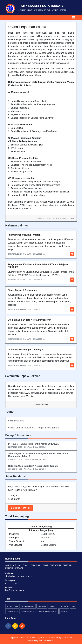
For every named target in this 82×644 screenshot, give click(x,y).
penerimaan (12, 606)
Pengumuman (28, 606)
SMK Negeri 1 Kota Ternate (43, 638)
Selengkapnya (41, 404)
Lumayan (16, 499)
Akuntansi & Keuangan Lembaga (25, 349)
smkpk (53, 606)
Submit (15, 508)
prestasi (64, 606)
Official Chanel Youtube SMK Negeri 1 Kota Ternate (34, 428)
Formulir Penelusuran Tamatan (24, 235)
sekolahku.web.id (46, 641)
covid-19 (42, 606)
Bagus (14, 496)
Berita (64, 612)
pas (73, 606)
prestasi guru (29, 612)
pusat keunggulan (48, 612)
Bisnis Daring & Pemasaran (22, 290)
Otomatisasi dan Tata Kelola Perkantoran (29, 320)
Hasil (27, 508)
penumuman (12, 612)
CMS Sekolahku (16, 421)
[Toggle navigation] (73, 17)
